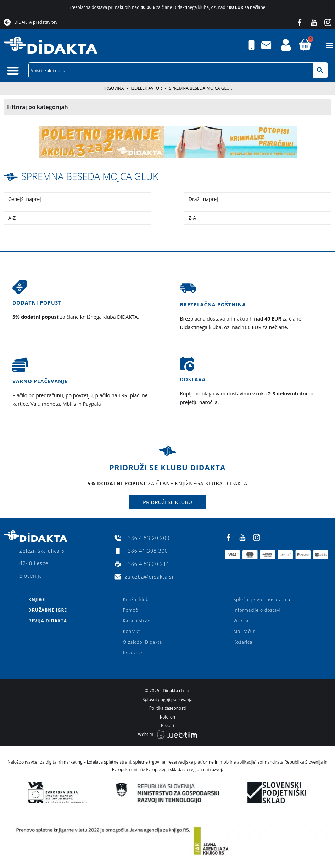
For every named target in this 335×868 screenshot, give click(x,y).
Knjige (37, 599)
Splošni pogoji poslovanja (262, 599)
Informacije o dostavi (257, 610)
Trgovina (113, 88)
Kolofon (167, 717)
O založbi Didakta (143, 642)
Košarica (243, 642)
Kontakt (132, 631)
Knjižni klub (136, 599)
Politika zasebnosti (168, 708)
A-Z (12, 217)
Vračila (241, 621)
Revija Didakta (48, 621)
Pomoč (130, 610)
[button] (329, 45)
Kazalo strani (138, 621)
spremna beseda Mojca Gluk (93, 176)
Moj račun (245, 631)
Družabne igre (48, 610)
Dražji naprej (203, 199)
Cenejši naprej (25, 199)
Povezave (133, 653)
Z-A (192, 217)
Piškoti (167, 725)
